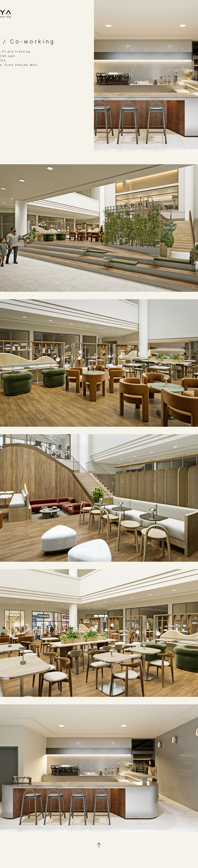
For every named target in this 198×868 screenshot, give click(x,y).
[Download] (99, 845)
